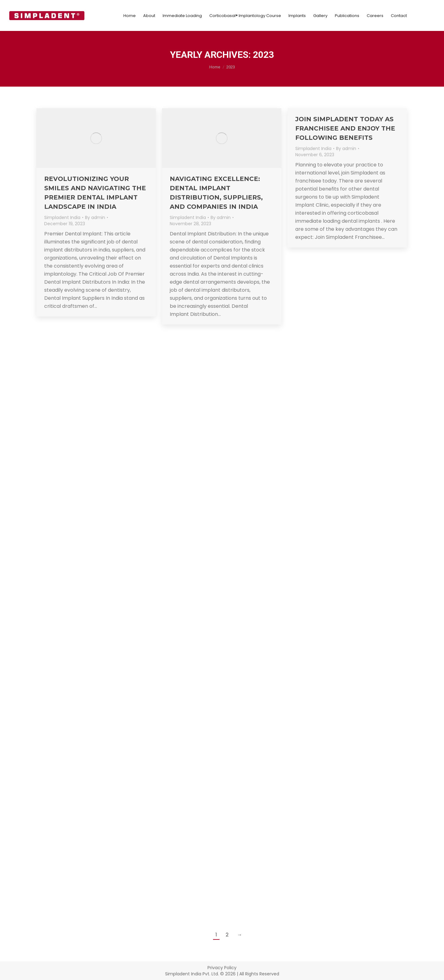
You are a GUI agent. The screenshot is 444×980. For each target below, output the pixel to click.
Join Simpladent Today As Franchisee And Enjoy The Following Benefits (345, 128)
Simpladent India (62, 217)
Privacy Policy (222, 968)
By (95, 217)
